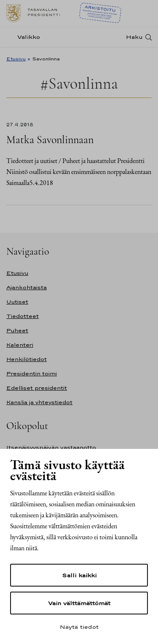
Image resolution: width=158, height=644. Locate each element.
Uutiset (17, 302)
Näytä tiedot (79, 627)
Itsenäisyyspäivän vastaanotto (51, 447)
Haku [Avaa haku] (134, 37)
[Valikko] (26, 37)
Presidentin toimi (32, 374)
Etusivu (16, 59)
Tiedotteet (23, 316)
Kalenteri (20, 345)
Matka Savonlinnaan (50, 140)
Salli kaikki (79, 575)
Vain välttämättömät (79, 603)
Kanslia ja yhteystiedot (39, 402)
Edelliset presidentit (37, 388)
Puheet (17, 330)
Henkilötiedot (27, 359)
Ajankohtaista (27, 287)
